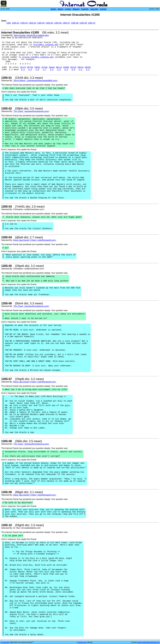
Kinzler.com (82, 642)
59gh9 (88, 67)
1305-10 (92, 23)
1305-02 (24, 23)
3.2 (52, 70)
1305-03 (32, 23)
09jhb (30, 67)
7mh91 (37, 67)
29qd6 (66, 67)
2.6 (37, 70)
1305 (8, 23)
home (53, 9)
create (68, 9)
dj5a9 (44, 67)
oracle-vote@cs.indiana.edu (38, 57)
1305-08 (75, 23)
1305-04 (41, 23)
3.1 (81, 70)
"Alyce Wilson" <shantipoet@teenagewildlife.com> (35, 81)
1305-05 (49, 23)
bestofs (85, 9)
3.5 (30, 70)
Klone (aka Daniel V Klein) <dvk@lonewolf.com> (35, 240)
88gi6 (80, 67)
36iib (73, 67)
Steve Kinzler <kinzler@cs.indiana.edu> (31, 35)
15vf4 (23, 67)
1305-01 (15, 23)
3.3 (23, 70)
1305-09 (83, 23)
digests (76, 9)
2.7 (45, 70)
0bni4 (59, 67)
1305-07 (66, 23)
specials (94, 9)
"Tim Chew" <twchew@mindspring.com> (31, 111)
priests (103, 9)
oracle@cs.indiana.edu (46, 45)
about (60, 9)
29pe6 (52, 67)
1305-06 (58, 23)
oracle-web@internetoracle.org (148, 642)
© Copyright (5, 642)
